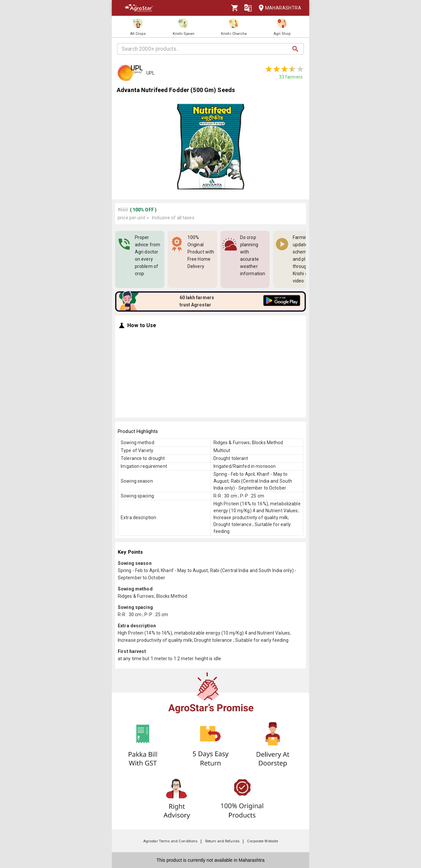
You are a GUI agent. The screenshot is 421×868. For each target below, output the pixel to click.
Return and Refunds (222, 841)
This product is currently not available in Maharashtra (210, 860)
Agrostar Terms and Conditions (170, 841)
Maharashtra (278, 8)
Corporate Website (262, 841)
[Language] (248, 8)
